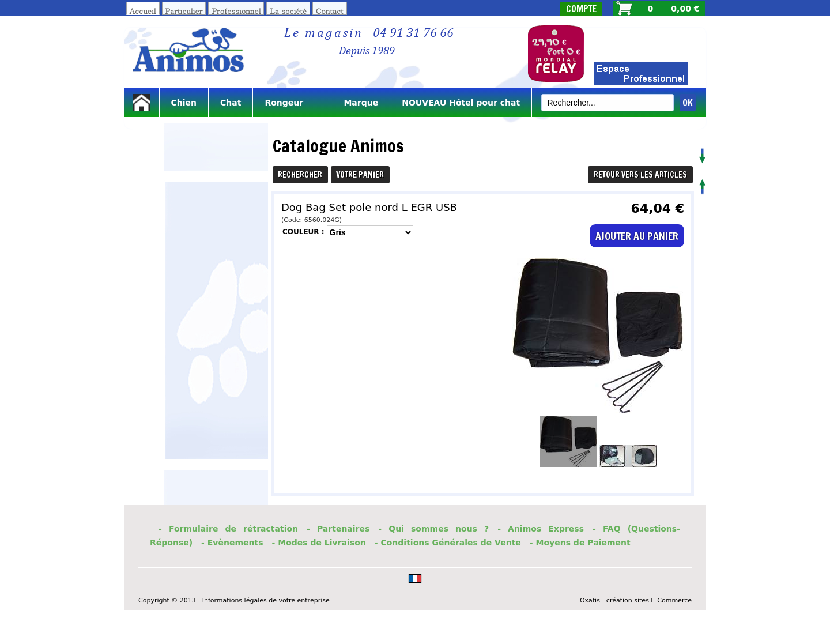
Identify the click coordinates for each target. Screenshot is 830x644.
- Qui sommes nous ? (433, 529)
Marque (352, 103)
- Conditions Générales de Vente (448, 543)
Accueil (143, 11)
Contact (330, 11)
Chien (184, 103)
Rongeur (284, 103)
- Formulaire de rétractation (228, 529)
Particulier (184, 11)
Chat (231, 103)
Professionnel (236, 11)
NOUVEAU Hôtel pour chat (461, 103)
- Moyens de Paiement (580, 543)
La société (288, 11)
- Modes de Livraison (319, 543)
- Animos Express (541, 529)
